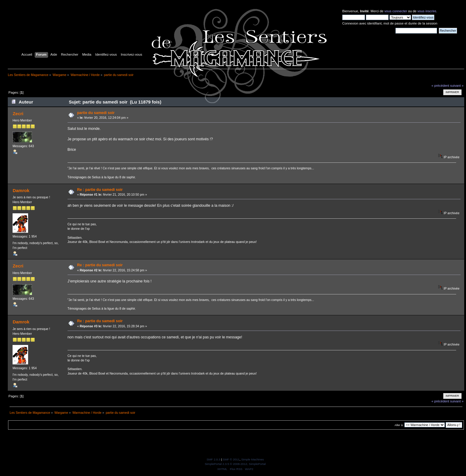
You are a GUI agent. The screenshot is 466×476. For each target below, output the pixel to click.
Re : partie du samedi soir (100, 190)
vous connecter (396, 11)
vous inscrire (427, 11)
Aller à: (399, 425)
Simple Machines (253, 459)
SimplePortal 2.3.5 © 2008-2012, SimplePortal (235, 464)
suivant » (457, 86)
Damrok (21, 190)
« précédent (440, 86)
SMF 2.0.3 (213, 459)
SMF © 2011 (231, 459)
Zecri (18, 114)
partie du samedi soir (96, 113)
